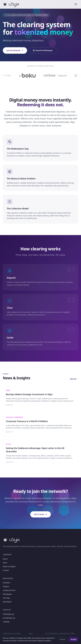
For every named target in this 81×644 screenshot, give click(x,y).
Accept (74, 639)
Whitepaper (7, 594)
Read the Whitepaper (43, 50)
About (5, 559)
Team (5, 563)
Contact (6, 570)
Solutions (6, 583)
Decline (63, 639)
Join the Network (15, 50)
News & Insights (9, 566)
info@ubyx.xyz (8, 614)
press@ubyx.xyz (9, 618)
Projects (6, 586)
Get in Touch (40, 514)
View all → (74, 379)
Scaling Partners (9, 590)
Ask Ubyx (6, 598)
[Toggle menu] (76, 4)
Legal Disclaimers (33, 634)
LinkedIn (6, 622)
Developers (7, 602)
